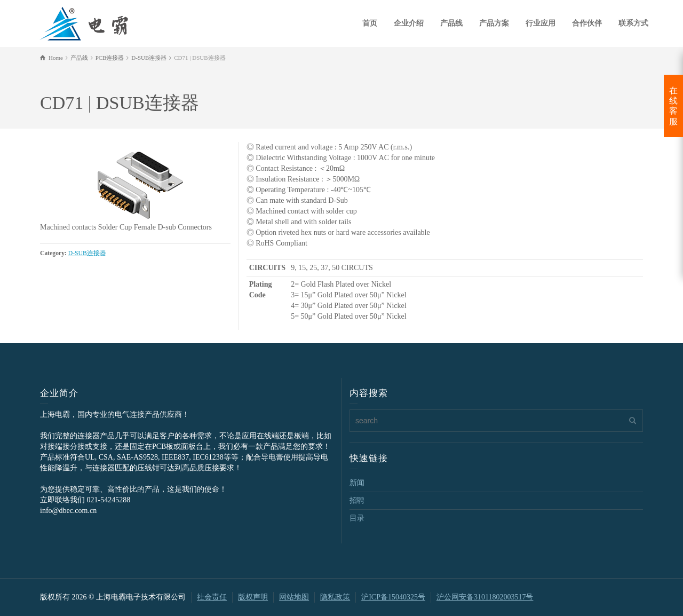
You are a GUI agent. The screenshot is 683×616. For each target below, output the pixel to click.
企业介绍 (409, 23)
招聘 (357, 500)
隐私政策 (335, 597)
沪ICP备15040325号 (393, 597)
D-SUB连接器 (87, 253)
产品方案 (494, 23)
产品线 (451, 23)
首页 (370, 23)
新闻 (357, 483)
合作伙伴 (587, 23)
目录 (357, 518)
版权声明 (253, 597)
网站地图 (294, 597)
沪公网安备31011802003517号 (485, 597)
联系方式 (633, 23)
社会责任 (212, 597)
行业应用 (541, 23)
